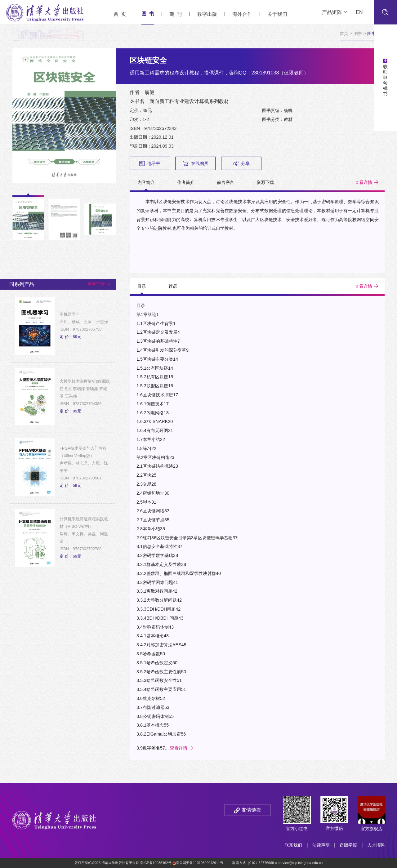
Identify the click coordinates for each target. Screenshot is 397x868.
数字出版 (207, 14)
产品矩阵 (334, 12)
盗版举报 (348, 845)
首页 (344, 33)
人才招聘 (376, 845)
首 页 (120, 14)
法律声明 (321, 845)
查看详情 (364, 182)
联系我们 (293, 845)
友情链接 (251, 810)
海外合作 (242, 14)
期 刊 (176, 14)
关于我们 (277, 14)
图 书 (148, 14)
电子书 (150, 164)
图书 (358, 33)
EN (359, 12)
